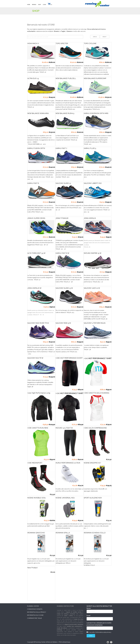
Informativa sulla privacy (37, 612)
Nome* (89, 608)
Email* (89, 616)
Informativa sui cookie (35, 615)
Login (44, 5)
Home (29, 5)
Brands (34, 5)
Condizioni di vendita (35, 609)
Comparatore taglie (35, 618)
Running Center (33, 606)
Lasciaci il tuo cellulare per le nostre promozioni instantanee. (99, 624)
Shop (40, 5)
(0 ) (50, 5)
